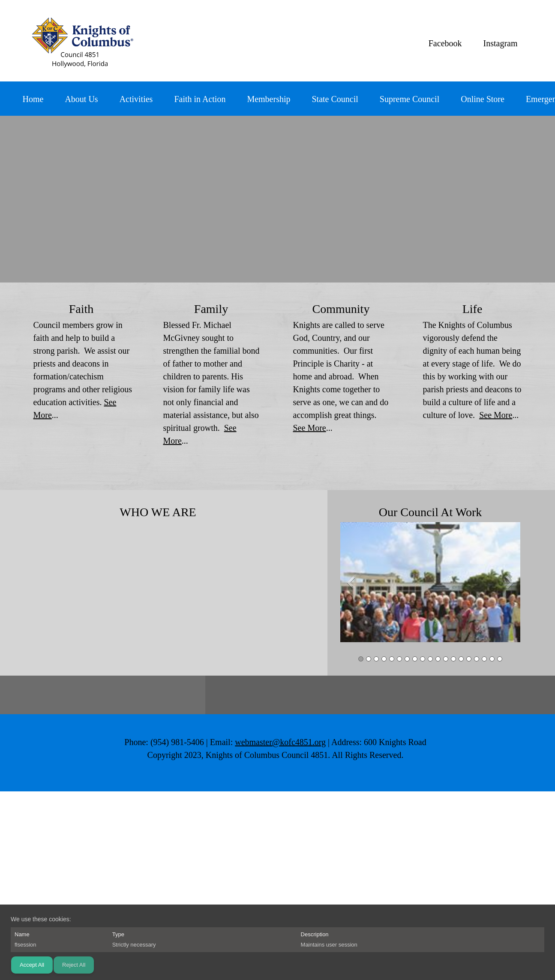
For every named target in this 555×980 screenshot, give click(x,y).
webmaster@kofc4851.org (280, 742)
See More (310, 428)
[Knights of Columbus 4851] (81, 41)
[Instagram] (498, 43)
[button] (430, 584)
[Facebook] (443, 43)
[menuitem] (33, 101)
